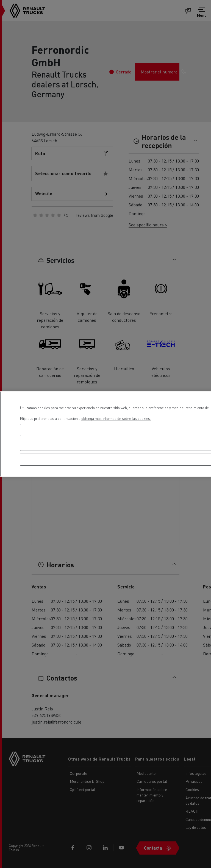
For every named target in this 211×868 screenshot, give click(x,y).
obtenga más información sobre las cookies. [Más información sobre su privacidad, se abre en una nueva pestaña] (116, 418)
